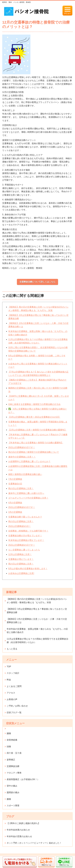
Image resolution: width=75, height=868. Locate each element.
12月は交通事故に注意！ (20, 554)
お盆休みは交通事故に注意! (21, 573)
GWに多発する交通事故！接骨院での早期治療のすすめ (34, 404)
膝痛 (9, 799)
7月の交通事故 (15, 479)
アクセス (11, 693)
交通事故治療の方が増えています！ (25, 536)
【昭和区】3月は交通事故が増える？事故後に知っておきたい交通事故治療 (37, 611)
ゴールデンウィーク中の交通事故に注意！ (28, 498)
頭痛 (9, 747)
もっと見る (12, 649)
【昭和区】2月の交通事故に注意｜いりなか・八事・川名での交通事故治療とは (37, 621)
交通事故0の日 (15, 484)
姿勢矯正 (11, 760)
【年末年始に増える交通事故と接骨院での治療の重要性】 (36, 443)
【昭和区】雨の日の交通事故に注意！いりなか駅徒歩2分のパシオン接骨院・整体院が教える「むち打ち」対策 (37, 601)
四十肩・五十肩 (14, 753)
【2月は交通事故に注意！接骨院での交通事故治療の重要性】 (37, 430)
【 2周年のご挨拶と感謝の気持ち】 (23, 823)
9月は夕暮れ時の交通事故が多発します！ (28, 569)
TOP (9, 667)
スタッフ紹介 (13, 673)
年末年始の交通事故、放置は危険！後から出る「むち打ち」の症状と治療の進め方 (37, 631)
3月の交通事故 (15, 512)
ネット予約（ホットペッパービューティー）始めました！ (34, 843)
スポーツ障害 (13, 806)
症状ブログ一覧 (14, 712)
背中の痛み (12, 786)
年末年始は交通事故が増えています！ (26, 540)
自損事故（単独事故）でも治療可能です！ (28, 531)
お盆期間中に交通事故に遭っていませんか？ (29, 461)
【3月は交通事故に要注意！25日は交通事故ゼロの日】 (34, 417)
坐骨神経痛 (12, 740)
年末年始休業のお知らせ (18, 830)
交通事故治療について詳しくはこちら (37, 282)
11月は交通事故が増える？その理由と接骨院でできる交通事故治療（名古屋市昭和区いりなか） (37, 641)
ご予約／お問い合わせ (17, 706)
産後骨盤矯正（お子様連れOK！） (23, 779)
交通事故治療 (13, 766)
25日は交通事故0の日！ (20, 526)
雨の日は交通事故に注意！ (21, 488)
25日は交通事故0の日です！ (22, 447)
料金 (9, 680)
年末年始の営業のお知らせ (19, 836)
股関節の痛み (13, 792)
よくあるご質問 (14, 686)
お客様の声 (12, 699)
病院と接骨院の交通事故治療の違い (25, 474)
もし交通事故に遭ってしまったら (24, 550)
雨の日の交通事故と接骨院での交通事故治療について (34, 452)
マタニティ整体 (14, 773)
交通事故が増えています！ (21, 559)
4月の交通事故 (15, 503)
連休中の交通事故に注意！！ (22, 457)
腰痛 (9, 733)
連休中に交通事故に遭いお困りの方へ (26, 493)
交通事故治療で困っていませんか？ (25, 517)
